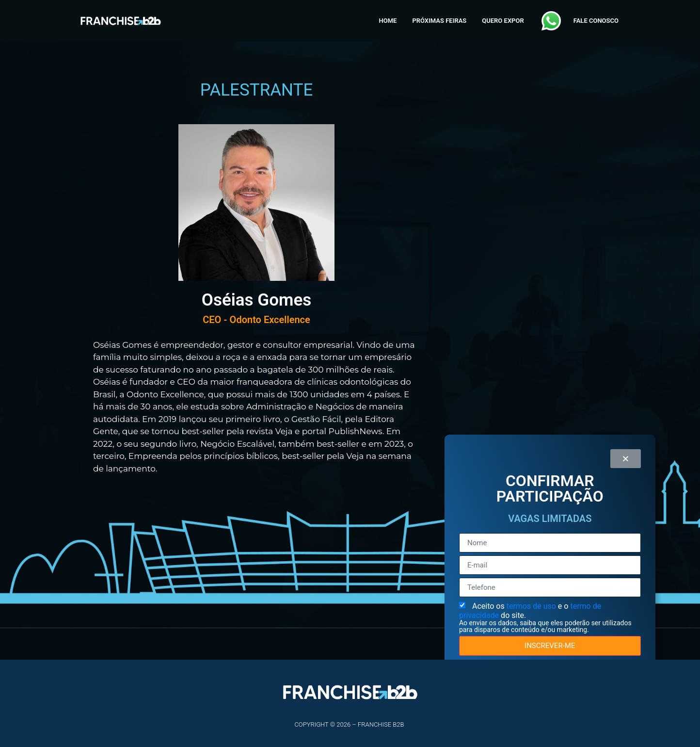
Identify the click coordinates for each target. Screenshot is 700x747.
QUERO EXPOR (503, 21)
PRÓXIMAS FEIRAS (439, 21)
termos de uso (532, 606)
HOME (388, 21)
